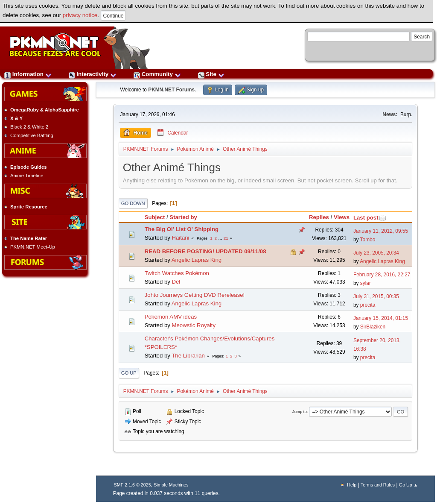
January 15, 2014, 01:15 (381, 318)
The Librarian (188, 356)
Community (157, 74)
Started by (183, 217)
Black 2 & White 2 (29, 127)
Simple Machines (171, 485)
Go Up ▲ (408, 485)
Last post (370, 218)
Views (342, 217)
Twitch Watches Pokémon (177, 273)
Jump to (300, 412)
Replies (319, 217)
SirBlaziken (373, 327)
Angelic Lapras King (197, 260)
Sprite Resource (29, 207)
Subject (155, 217)
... (221, 238)
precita (368, 305)
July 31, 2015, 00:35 (376, 296)
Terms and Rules (378, 485)
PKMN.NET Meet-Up (33, 247)
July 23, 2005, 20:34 (376, 253)
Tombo (368, 240)
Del (176, 282)
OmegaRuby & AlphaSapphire (45, 110)
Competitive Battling (32, 135)
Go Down (133, 203)
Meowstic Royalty (194, 325)
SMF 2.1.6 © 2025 (133, 485)
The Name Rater (29, 238)
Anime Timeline (27, 176)
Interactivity (93, 74)
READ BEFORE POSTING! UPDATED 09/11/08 (205, 251)
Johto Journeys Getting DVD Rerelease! (195, 295)
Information (28, 74)
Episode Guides (29, 167)
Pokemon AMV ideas (171, 317)
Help (352, 485)
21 (226, 238)
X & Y (16, 118)
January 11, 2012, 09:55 (381, 231)
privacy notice (80, 15)
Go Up (129, 373)
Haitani (180, 238)
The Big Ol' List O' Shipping (182, 229)
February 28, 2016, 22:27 (382, 275)
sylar (366, 283)
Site (211, 74)
